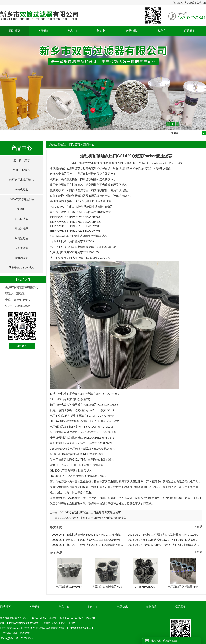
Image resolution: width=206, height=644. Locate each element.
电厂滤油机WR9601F (69, 587)
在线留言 (161, 31)
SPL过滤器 (21, 219)
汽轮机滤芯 (21, 190)
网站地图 (91, 618)
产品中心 (73, 31)
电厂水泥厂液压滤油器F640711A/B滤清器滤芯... (88, 545)
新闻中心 (102, 31)
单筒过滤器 (21, 238)
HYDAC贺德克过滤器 (21, 199)
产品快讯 (131, 31)
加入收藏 (190, 3)
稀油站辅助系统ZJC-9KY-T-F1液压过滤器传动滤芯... (164, 540)
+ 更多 (198, 526)
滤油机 (21, 209)
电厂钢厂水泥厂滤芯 (21, 180)
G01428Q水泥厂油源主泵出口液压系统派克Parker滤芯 (93, 518)
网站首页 (15, 31)
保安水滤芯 (21, 248)
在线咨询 (22, 346)
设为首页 (178, 3)
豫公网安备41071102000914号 (17, 638)
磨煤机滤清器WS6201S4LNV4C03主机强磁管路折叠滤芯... (88, 535)
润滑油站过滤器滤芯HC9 (107, 587)
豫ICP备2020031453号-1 (79, 628)
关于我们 (44, 31)
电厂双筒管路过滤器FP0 (183, 587)
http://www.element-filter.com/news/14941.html (107, 163)
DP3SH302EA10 (145, 587)
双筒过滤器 (21, 229)
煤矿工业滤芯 (21, 170)
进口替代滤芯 (21, 160)
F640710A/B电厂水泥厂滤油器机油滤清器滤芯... (164, 545)
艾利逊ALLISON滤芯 (21, 268)
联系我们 (201, 3)
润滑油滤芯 (21, 258)
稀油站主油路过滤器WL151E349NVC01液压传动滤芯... (88, 540)
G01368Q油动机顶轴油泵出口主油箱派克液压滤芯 (90, 512)
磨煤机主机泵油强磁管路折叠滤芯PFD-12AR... (164, 535)
